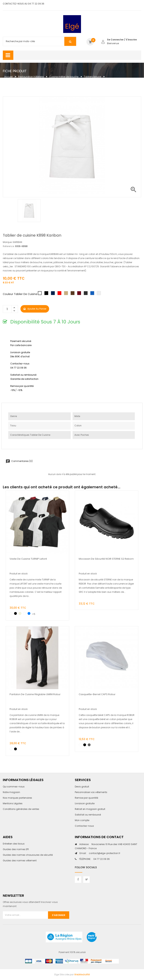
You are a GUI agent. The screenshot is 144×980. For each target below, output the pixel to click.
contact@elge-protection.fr (100, 853)
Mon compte (82, 820)
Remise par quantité (86, 798)
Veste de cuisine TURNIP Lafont (28, 559)
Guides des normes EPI (16, 849)
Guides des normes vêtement (20, 860)
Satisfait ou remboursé (88, 815)
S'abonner (59, 915)
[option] (29, 211)
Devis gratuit (82, 787)
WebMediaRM (82, 974)
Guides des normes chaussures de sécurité (28, 855)
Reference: (9, 246)
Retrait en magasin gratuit (90, 809)
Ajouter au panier (35, 309)
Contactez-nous (84, 826)
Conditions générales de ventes (21, 809)
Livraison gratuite (85, 803)
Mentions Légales (13, 803)
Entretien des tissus (14, 844)
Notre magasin (11, 792)
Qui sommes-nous (14, 787)
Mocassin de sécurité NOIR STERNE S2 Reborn (106, 559)
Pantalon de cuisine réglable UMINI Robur (35, 694)
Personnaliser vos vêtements (91, 792)
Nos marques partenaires (17, 798)
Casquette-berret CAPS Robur (97, 694)
